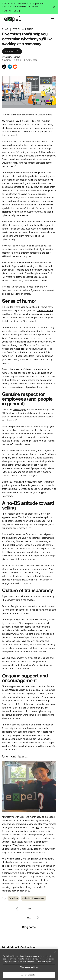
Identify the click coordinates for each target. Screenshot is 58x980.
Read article (10, 11)
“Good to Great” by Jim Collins (24, 690)
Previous (20, 907)
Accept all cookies (29, 975)
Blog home (29, 927)
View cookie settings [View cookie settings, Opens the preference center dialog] (29, 967)
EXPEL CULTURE (23, 29)
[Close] (55, 952)
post (37, 828)
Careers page (19, 410)
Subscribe (11, 51)
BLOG (5, 29)
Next (37, 916)
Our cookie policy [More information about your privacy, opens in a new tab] (45, 961)
